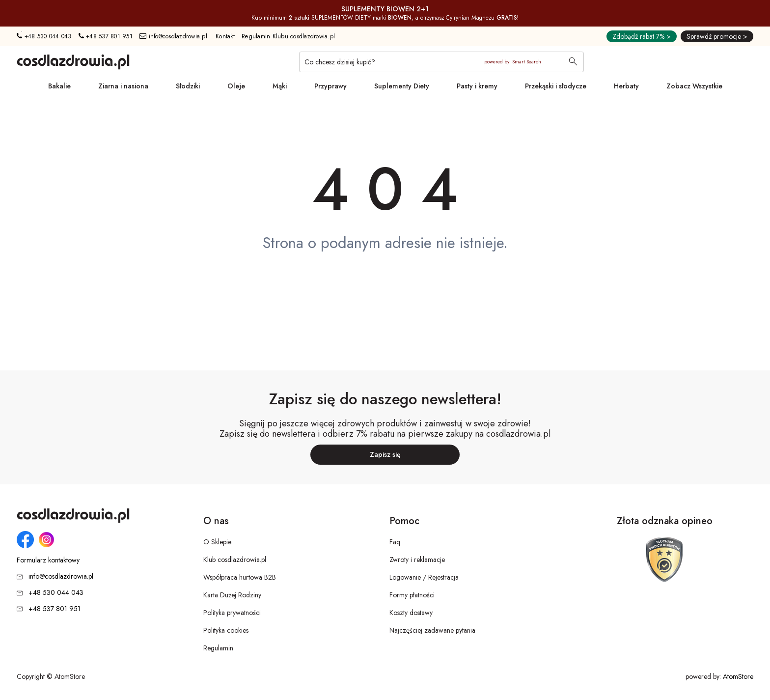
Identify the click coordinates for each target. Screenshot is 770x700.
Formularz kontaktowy (48, 560)
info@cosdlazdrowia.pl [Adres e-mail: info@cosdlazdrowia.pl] (173, 36)
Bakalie (59, 86)
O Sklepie (217, 542)
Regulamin (218, 648)
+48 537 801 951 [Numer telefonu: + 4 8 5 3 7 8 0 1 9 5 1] (106, 36)
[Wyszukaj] (573, 62)
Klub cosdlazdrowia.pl (235, 560)
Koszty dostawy (411, 613)
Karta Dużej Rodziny (232, 595)
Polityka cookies (226, 630)
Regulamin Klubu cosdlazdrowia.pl (288, 36)
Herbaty (626, 86)
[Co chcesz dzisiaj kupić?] (441, 62)
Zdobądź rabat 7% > (642, 36)
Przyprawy (330, 86)
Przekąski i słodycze (556, 86)
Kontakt (225, 36)
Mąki (280, 86)
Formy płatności (412, 595)
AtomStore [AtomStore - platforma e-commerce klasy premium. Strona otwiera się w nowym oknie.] (738, 676)
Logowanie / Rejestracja (424, 577)
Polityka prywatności (232, 613)
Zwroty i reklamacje (417, 560)
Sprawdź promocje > (717, 36)
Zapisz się (385, 454)
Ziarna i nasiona (123, 86)
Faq (395, 542)
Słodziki (188, 86)
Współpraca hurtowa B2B (240, 577)
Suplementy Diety (402, 86)
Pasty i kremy (477, 86)
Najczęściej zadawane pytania (432, 630)
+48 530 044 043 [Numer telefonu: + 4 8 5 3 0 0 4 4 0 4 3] (44, 36)
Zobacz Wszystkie (694, 86)
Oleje (236, 86)
